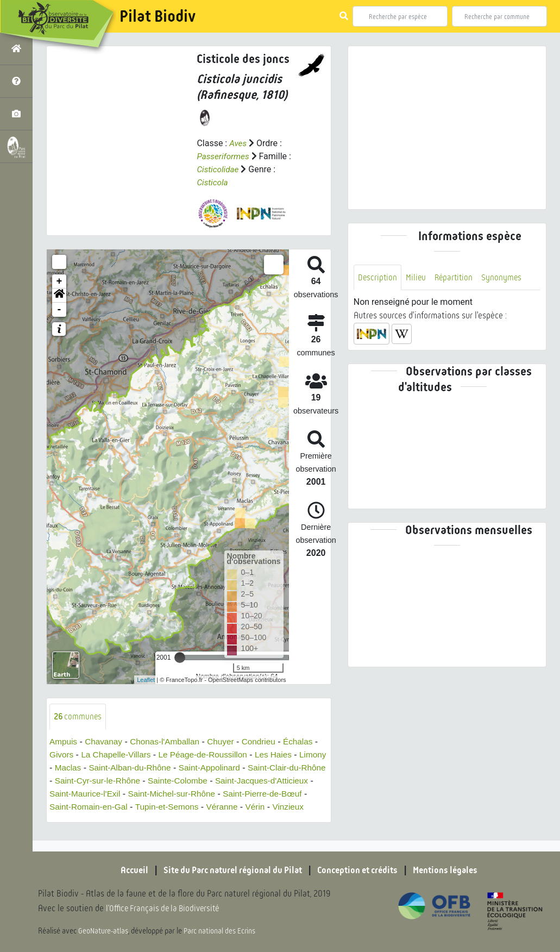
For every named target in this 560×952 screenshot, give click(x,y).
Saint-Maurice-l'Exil (169, 794)
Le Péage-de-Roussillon (214, 755)
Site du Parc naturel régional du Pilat (229, 871)
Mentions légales (454, 871)
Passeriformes (224, 156)
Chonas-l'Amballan (169, 742)
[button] (59, 296)
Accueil (125, 871)
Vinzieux (134, 820)
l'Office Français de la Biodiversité (166, 909)
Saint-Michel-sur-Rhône (259, 794)
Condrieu (267, 742)
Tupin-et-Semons (262, 807)
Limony (64, 768)
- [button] (59, 310)
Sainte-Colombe (244, 781)
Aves (238, 143)
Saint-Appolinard (246, 768)
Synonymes (505, 277)
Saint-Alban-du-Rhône (163, 768)
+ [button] (59, 281)
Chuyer (228, 742)
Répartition (456, 277)
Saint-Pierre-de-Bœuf (91, 807)
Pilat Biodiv (158, 16)
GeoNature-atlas (104, 931)
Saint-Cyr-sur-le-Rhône (161, 781)
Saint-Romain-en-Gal (180, 807)
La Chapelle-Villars (124, 755)
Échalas (308, 742)
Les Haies (288, 755)
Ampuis (64, 742)
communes (78, 716)
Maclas (99, 768)
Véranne (66, 820)
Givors (67, 755)
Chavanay (106, 742)
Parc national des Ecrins (222, 931)
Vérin (100, 820)
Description (378, 277)
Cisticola (213, 182)
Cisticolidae (219, 169)
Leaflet (146, 680)
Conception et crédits (361, 871)
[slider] (180, 657)
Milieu (417, 277)
